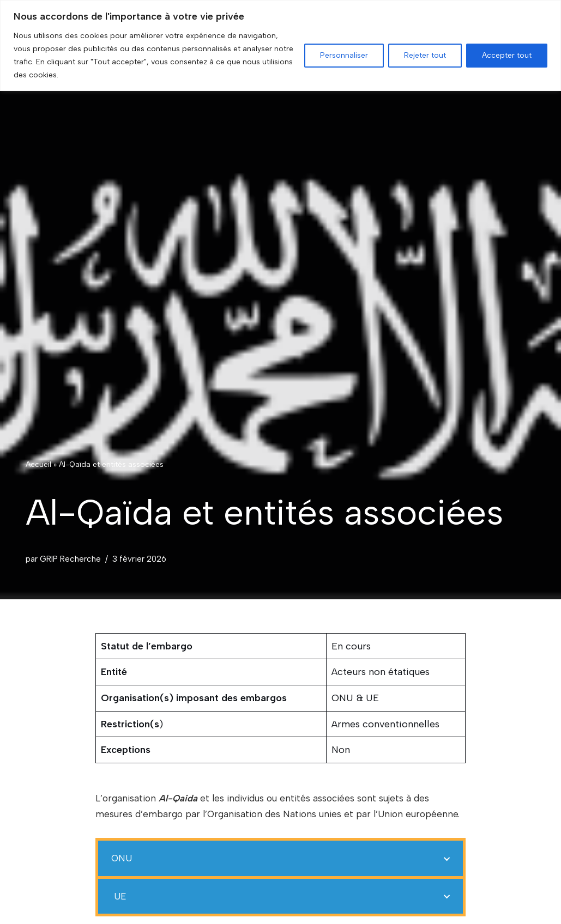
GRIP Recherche (70, 559)
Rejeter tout (425, 55)
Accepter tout (507, 55)
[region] (280, 45)
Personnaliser (344, 55)
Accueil (38, 464)
